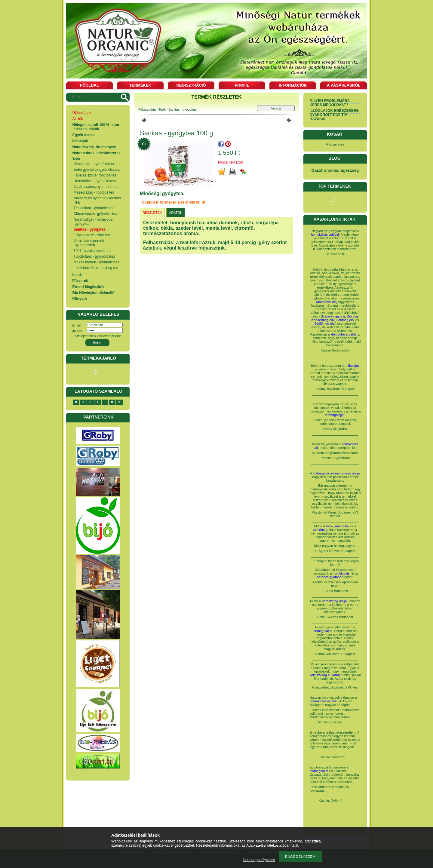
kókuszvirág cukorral (325, 675)
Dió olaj (352, 316)
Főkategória (147, 109)
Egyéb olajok (84, 135)
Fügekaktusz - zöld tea (92, 235)
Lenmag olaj (345, 320)
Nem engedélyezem (259, 860)
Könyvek (80, 299)
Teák (76, 159)
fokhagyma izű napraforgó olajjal (336, 473)
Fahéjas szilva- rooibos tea (95, 175)
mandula (341, 526)
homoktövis (341, 573)
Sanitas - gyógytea (90, 229)
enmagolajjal (335, 415)
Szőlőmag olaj (325, 324)
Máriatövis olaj (327, 302)
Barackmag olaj (333, 316)
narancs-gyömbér (330, 577)
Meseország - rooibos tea (94, 192)
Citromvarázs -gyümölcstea (95, 214)
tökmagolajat (319, 771)
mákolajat (352, 366)
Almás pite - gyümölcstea (94, 164)
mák (329, 526)
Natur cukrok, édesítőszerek (97, 153)
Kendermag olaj (323, 320)
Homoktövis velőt (343, 334)
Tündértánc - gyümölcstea (95, 256)
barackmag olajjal (335, 601)
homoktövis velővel (325, 235)
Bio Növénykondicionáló (94, 293)
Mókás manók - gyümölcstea (97, 262)
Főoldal (89, 85)
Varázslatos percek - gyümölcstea (90, 243)
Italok (77, 275)
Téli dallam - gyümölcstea (94, 208)
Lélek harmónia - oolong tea (96, 268)
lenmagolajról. (323, 631)
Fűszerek (80, 281)
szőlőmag (320, 530)
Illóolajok (80, 141)
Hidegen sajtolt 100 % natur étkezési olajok (96, 127)
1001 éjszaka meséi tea (93, 251)
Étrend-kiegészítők (89, 287)
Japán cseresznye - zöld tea (96, 187)
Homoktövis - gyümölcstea (95, 181)
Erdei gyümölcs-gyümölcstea (97, 170)
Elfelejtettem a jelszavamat (98, 336)
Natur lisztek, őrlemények (94, 147)
